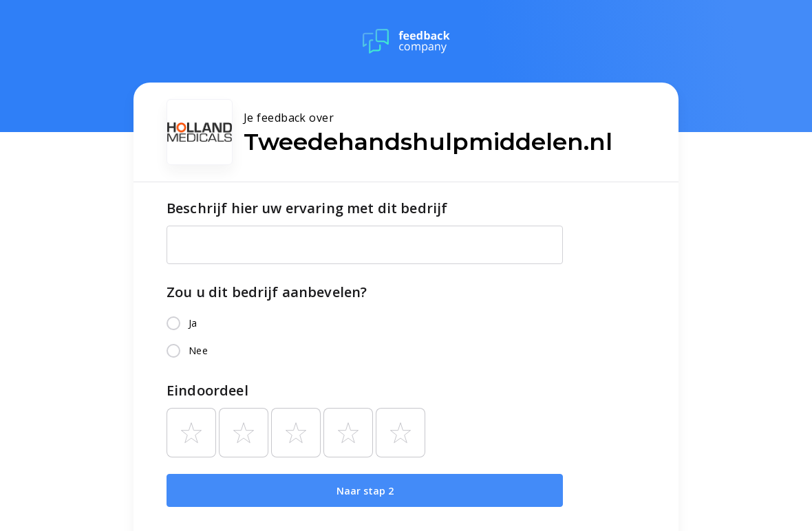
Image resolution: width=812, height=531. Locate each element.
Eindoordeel (207, 390)
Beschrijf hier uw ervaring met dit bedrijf (307, 208)
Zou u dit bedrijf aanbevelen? (267, 292)
